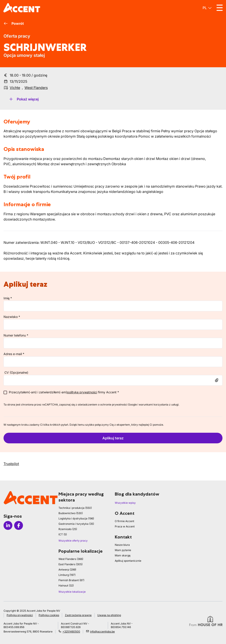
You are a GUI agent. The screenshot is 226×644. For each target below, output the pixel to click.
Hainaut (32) (66, 585)
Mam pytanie (123, 550)
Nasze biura (122, 545)
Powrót (14, 23)
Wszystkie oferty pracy (73, 541)
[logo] (22, 8)
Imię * (8, 298)
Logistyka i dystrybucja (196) (76, 518)
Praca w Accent (125, 526)
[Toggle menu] (220, 8)
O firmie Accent (124, 521)
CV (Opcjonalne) (16, 372)
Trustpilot (11, 464)
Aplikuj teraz (113, 438)
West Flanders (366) (71, 559)
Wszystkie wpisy (125, 503)
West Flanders (36, 88)
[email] (113, 362)
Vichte (15, 88)
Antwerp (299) (67, 570)
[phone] (113, 343)
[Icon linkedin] (8, 525)
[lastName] (113, 325)
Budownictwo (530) (71, 513)
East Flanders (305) (71, 564)
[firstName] (113, 306)
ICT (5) (63, 534)
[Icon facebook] (19, 525)
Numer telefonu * (16, 335)
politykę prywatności (82, 392)
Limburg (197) (67, 575)
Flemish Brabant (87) (71, 580)
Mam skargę (123, 555)
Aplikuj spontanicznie (128, 561)
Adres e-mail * (14, 354)
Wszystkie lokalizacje (72, 592)
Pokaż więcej (24, 99)
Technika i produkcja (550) (75, 508)
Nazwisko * (12, 317)
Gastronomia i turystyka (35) (76, 524)
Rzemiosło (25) (68, 529)
